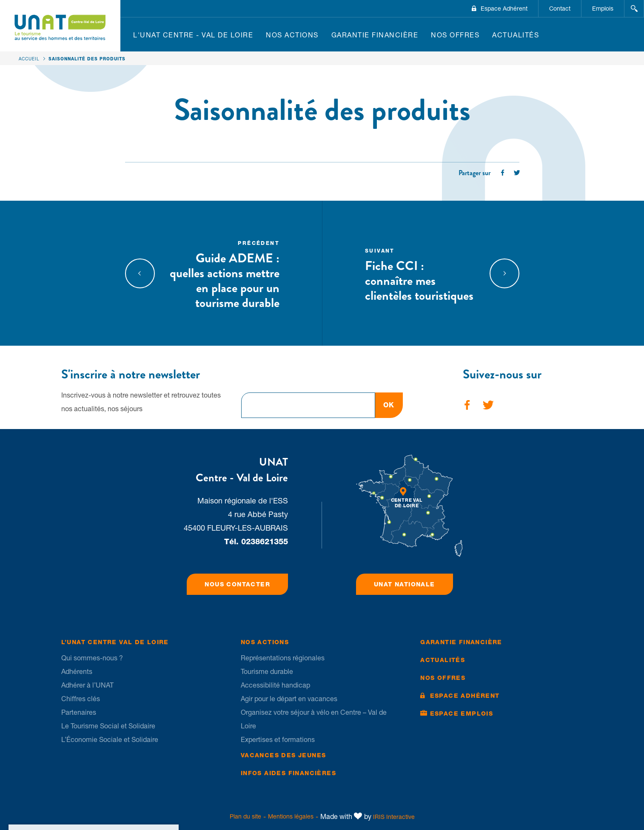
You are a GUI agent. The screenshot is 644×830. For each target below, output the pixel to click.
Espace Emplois (462, 713)
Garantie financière (375, 35)
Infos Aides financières (288, 773)
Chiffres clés (81, 699)
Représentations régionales (283, 658)
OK (389, 405)
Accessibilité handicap (275, 685)
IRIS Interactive (394, 817)
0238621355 (265, 541)
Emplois (603, 9)
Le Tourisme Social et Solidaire (108, 726)
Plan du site (245, 816)
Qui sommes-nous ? (92, 658)
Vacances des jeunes (284, 755)
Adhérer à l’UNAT (87, 685)
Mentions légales (291, 816)
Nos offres (455, 35)
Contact (560, 9)
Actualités (516, 35)
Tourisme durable (267, 671)
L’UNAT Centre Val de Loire (115, 642)
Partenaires (79, 712)
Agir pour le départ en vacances (289, 699)
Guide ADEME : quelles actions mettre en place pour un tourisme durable (225, 274)
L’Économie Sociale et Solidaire (110, 739)
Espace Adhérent (504, 9)
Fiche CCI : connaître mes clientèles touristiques (420, 274)
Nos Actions (292, 35)
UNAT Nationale (405, 584)
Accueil (29, 59)
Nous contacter (237, 584)
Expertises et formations (278, 739)
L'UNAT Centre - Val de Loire (193, 35)
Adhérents (77, 671)
